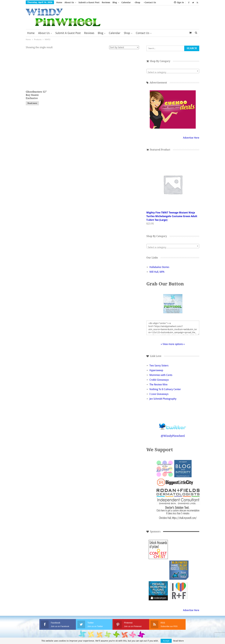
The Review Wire (158, 385)
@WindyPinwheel (173, 436)
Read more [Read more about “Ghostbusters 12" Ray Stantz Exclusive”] (32, 103)
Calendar (126, 2)
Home (59, 2)
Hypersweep (156, 370)
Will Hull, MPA (157, 272)
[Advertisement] (179, 549)
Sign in (179, 2)
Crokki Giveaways (159, 380)
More (137, 2)
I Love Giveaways (159, 394)
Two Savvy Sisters (159, 366)
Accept (166, 641)
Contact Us (143, 33)
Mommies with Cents (161, 375)
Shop (127, 33)
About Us (69, 2)
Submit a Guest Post (89, 2)
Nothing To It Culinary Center (165, 389)
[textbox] (173, 72)
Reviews (106, 2)
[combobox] (173, 71)
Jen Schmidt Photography (163, 399)
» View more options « (173, 344)
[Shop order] (124, 47)
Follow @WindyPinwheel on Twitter (173, 424)
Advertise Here (191, 138)
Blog (115, 2)
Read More (178, 641)
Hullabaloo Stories (159, 267)
